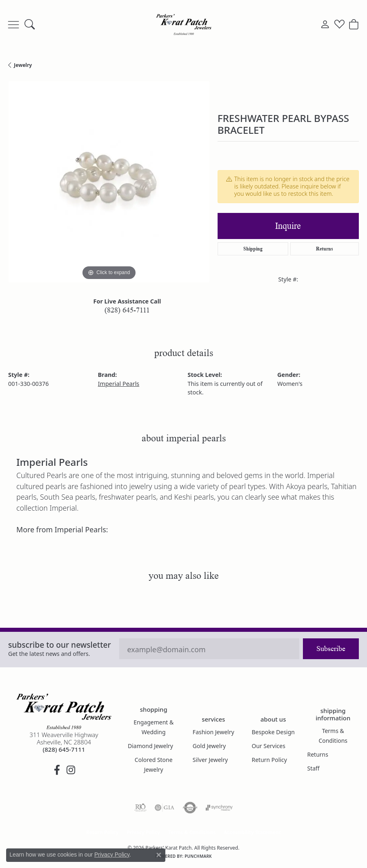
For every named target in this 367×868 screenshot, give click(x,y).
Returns (325, 249)
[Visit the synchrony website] (219, 808)
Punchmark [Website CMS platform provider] (198, 856)
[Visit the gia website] (165, 808)
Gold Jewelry (209, 746)
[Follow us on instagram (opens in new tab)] (71, 770)
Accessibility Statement (252, 832)
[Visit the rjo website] (140, 808)
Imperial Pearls (119, 384)
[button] (30, 24)
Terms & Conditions (333, 736)
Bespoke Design (273, 732)
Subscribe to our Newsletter (60, 645)
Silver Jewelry (210, 760)
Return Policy (269, 760)
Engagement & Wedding (153, 727)
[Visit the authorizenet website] (190, 808)
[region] (109, 182)
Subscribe (331, 649)
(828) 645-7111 (127, 310)
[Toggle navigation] (13, 24)
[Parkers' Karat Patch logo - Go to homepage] (184, 24)
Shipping (253, 249)
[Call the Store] (64, 749)
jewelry (23, 65)
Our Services (268, 746)
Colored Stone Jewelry (154, 765)
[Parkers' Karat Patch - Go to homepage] (64, 711)
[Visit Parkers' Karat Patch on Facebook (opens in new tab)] (57, 770)
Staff (313, 768)
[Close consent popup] (159, 855)
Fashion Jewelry (214, 732)
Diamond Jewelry (150, 746)
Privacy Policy (143, 832)
